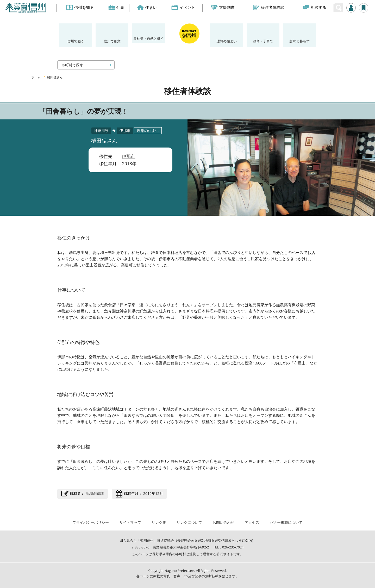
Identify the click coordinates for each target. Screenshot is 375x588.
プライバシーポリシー (91, 522)
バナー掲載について (286, 522)
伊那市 (129, 156)
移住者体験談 (269, 7)
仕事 (117, 7)
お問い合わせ (223, 522)
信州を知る (80, 7)
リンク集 (159, 522)
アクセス (252, 522)
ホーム (36, 77)
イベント (183, 7)
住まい (147, 7)
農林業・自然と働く (149, 39)
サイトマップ (130, 522)
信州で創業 (112, 41)
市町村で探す (72, 65)
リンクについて (189, 522)
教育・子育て (263, 41)
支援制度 (223, 7)
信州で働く (76, 41)
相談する (314, 7)
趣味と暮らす (299, 41)
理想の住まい (227, 41)
